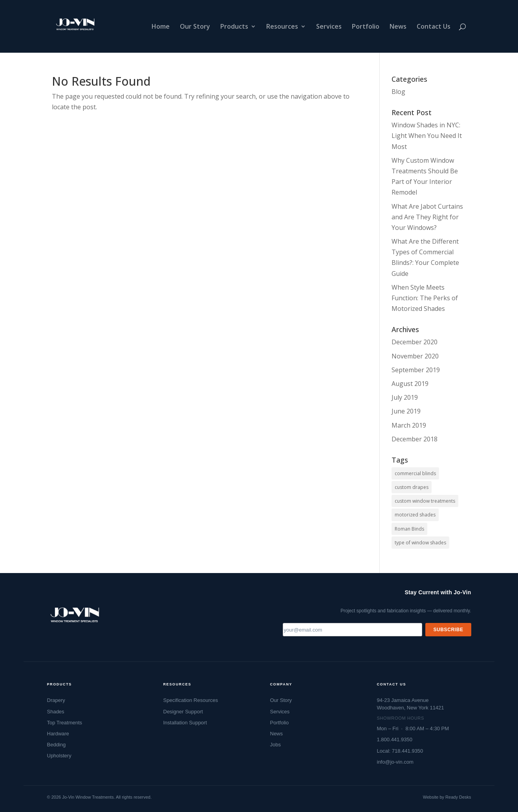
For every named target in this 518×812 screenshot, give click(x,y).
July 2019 (405, 397)
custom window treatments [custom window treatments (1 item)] (425, 501)
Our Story (195, 27)
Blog (398, 92)
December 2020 (415, 342)
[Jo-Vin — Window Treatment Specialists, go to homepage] (74, 617)
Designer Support (183, 712)
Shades (56, 712)
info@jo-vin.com (395, 762)
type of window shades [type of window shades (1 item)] (420, 543)
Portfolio (366, 27)
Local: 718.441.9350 (400, 751)
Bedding (57, 745)
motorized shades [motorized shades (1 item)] (415, 515)
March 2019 (409, 425)
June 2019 (406, 411)
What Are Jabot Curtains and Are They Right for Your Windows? (427, 217)
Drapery (56, 700)
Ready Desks (458, 797)
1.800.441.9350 (395, 739)
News (398, 27)
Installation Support (185, 723)
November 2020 (415, 356)
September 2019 (416, 370)
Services (329, 27)
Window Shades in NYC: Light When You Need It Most (427, 136)
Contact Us (434, 27)
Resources (282, 27)
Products (234, 27)
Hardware (58, 734)
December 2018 (415, 439)
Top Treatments (65, 723)
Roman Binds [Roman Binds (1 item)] (409, 529)
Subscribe (448, 630)
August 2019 (410, 384)
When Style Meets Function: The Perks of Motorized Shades (425, 298)
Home (161, 27)
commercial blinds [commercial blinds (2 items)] (415, 473)
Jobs (275, 745)
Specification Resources (191, 700)
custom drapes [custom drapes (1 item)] (412, 487)
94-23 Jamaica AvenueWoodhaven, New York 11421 (411, 704)
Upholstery (59, 756)
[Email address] (353, 630)
